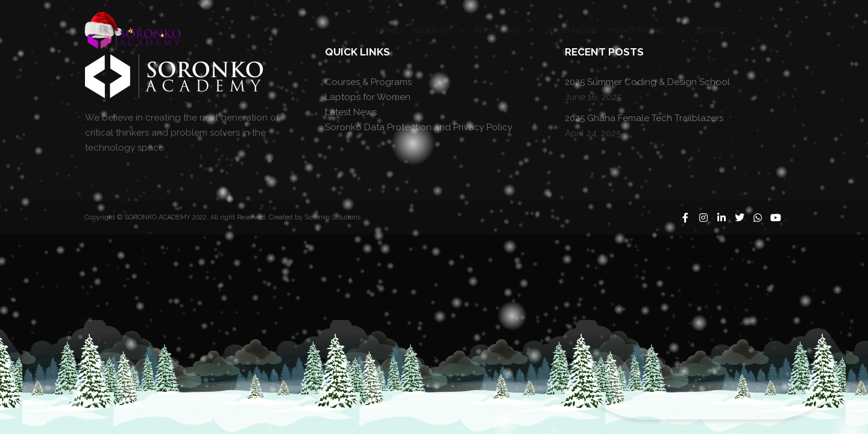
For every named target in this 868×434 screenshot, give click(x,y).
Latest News (351, 112)
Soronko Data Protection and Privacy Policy (419, 127)
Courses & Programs (368, 82)
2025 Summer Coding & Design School (647, 82)
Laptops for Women (368, 97)
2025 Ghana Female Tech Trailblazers (644, 118)
